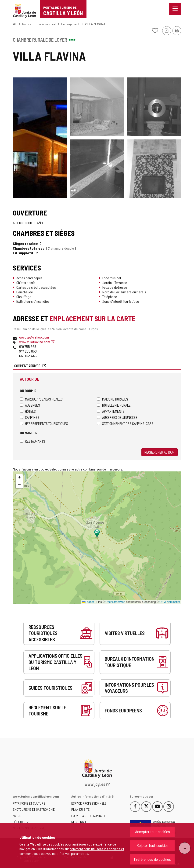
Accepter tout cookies (153, 832)
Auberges (30, 405)
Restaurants (32, 441)
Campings (30, 417)
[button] (19, 478)
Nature (27, 24)
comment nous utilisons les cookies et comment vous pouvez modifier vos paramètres (72, 851)
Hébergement (70, 24)
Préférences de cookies (152, 859)
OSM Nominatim (170, 602)
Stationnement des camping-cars (125, 423)
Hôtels (28, 411)
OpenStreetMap (115, 602)
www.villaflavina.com (37, 342)
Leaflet (88, 602)
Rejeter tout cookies (153, 845)
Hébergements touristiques (44, 423)
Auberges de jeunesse (117, 417)
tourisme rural (46, 24)
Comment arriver (28, 366)
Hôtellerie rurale (114, 405)
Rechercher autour (160, 452)
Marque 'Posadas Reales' (41, 399)
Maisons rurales (113, 399)
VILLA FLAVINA (95, 24)
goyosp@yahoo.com (34, 337)
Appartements (111, 411)
